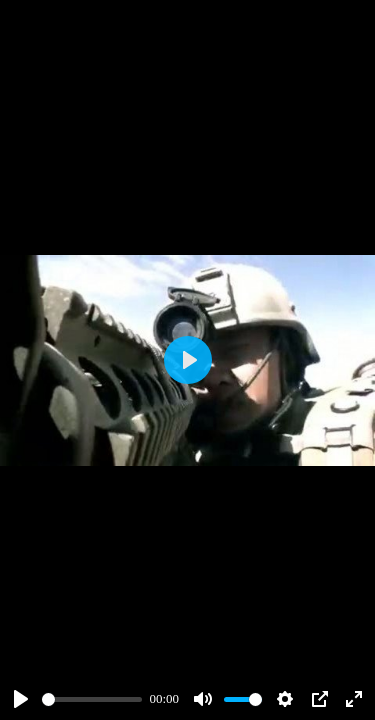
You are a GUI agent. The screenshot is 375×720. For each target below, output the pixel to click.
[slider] (92, 699)
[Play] (21, 699)
